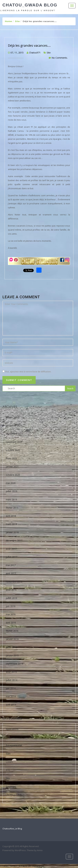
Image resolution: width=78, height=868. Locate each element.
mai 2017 (11, 565)
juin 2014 (11, 688)
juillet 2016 (12, 598)
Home (8, 21)
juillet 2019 (12, 491)
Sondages (11, 786)
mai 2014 (11, 696)
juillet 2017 (12, 557)
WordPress (20, 850)
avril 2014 (11, 705)
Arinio (40, 850)
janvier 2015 (12, 655)
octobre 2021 (13, 450)
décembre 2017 (14, 540)
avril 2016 (11, 623)
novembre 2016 (14, 582)
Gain (8, 754)
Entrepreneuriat (14, 745)
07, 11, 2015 (17, 53)
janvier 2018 (12, 532)
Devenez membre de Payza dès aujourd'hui (22, 866)
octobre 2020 (13, 475)
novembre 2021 (14, 442)
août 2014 (11, 672)
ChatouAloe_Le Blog (12, 829)
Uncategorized (13, 795)
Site (17, 21)
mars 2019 (11, 499)
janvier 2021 (12, 467)
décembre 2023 (14, 426)
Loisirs (9, 762)
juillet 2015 (12, 647)
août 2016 (11, 590)
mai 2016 (11, 614)
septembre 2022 (14, 434)
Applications (12, 729)
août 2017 (11, 549)
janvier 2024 (12, 417)
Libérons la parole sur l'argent (28, 11)
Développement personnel (20, 737)
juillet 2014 (12, 680)
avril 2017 (11, 573)
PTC (8, 770)
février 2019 (12, 508)
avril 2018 (11, 516)
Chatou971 (35, 53)
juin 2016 (11, 606)
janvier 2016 (12, 639)
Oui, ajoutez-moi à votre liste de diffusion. (27, 372)
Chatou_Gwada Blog (30, 5)
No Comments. (60, 58)
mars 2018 (11, 524)
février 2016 (12, 631)
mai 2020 (11, 483)
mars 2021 (11, 458)
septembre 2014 (14, 664)
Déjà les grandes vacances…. (29, 45)
